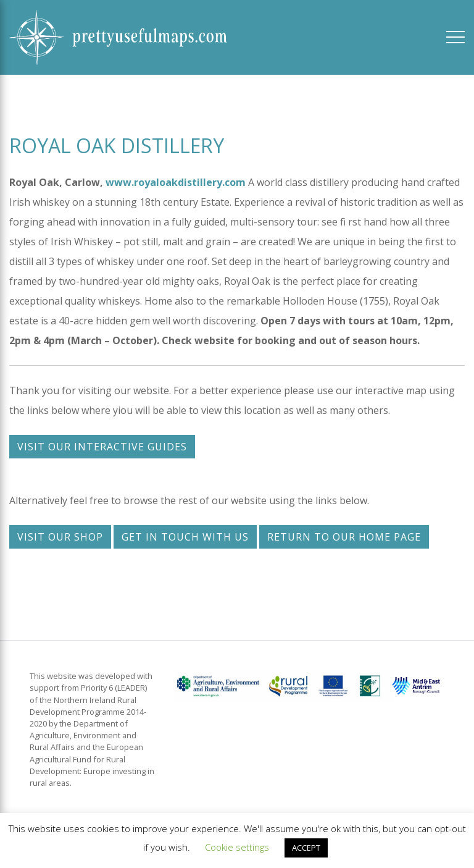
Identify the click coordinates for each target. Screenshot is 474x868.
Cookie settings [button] (237, 847)
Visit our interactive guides (102, 447)
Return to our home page (344, 537)
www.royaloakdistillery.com (176, 182)
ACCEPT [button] (306, 848)
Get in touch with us (185, 537)
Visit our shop (60, 537)
